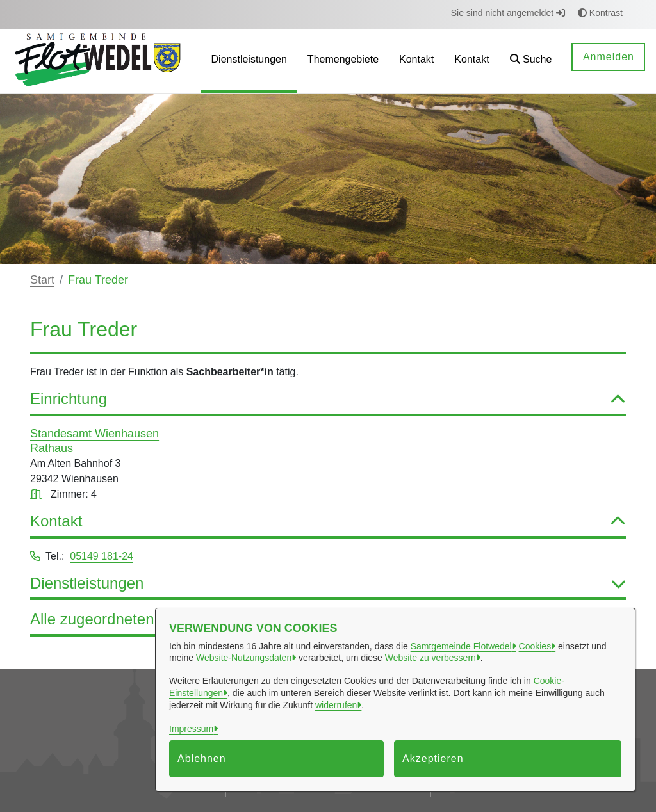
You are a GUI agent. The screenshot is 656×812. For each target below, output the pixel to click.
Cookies (535, 646)
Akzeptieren (433, 759)
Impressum (191, 729)
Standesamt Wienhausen (94, 434)
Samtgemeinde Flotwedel (461, 646)
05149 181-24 (102, 556)
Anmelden (609, 57)
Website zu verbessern (430, 658)
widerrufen (336, 705)
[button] (531, 61)
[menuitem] (249, 61)
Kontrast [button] (600, 13)
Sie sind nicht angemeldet (508, 13)
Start (42, 280)
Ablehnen (202, 759)
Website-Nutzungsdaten (244, 658)
